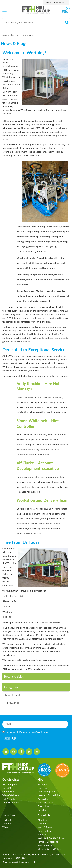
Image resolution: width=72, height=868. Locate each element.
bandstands (49, 268)
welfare (65, 227)
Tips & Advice (12, 703)
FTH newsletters (36, 669)
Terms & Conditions (38, 732)
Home (5, 35)
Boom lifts (42, 258)
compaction (23, 236)
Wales (6, 827)
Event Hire (43, 806)
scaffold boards (31, 268)
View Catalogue (11, 795)
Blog (12, 35)
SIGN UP (10, 738)
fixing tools (30, 241)
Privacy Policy (45, 845)
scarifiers (59, 275)
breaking (34, 236)
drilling (47, 236)
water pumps (44, 241)
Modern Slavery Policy (49, 849)
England (7, 820)
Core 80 (7, 788)
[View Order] (66, 11)
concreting (60, 231)
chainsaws (59, 280)
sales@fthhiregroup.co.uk (22, 862)
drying (24, 246)
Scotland (7, 824)
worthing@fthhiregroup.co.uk (18, 591)
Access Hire (44, 799)
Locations (43, 824)
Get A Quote (9, 799)
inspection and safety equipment (33, 301)
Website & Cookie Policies (51, 838)
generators (40, 251)
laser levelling (41, 296)
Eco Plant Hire (45, 802)
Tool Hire (42, 788)
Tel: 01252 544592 (56, 3)
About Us (42, 820)
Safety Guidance (11, 802)
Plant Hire (43, 784)
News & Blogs (45, 827)
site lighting (51, 246)
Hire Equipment (11, 784)
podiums (47, 263)
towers (38, 263)
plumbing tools (36, 246)
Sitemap (42, 834)
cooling (64, 241)
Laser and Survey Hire (49, 795)
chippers (21, 280)
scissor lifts (54, 258)
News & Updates (14, 695)
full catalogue (22, 327)
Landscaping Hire (47, 792)
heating (55, 241)
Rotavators (48, 275)
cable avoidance (25, 296)
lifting (36, 231)
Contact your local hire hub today (46, 639)
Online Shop (9, 792)
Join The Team (45, 831)
